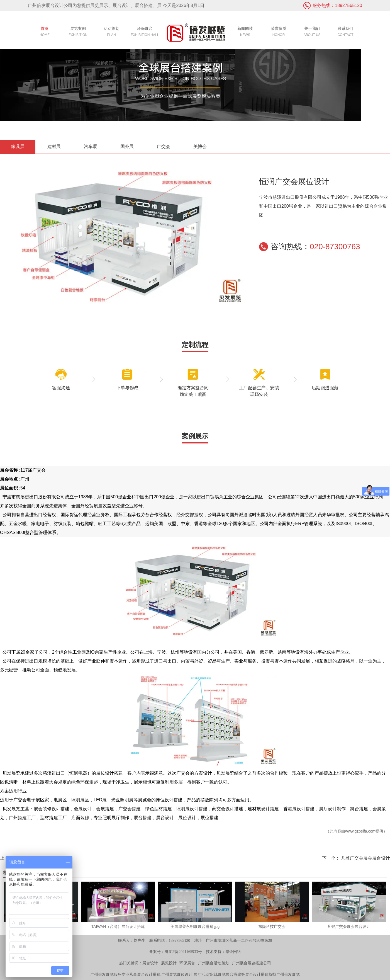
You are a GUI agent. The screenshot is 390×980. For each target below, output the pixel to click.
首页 (45, 32)
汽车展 (91, 146)
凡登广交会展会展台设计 (365, 858)
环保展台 (145, 32)
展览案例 (78, 32)
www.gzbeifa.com (360, 831)
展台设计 (150, 963)
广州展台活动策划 (214, 963)
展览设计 (169, 963)
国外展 (127, 146)
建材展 (54, 146)
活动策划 (111, 32)
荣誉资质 (279, 32)
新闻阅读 (245, 32)
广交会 (164, 146)
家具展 (18, 146)
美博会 (200, 146)
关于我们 (312, 32)
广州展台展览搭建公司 (252, 963)
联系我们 (345, 32)
